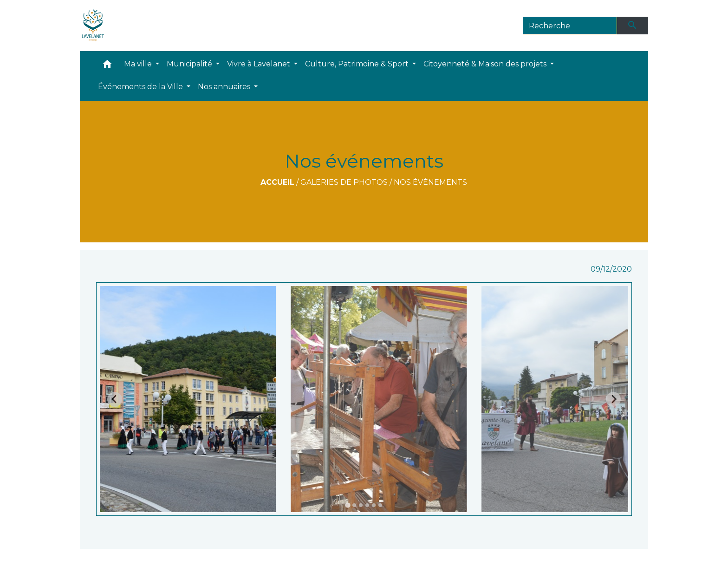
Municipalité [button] (190, 64)
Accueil (277, 182)
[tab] (348, 505)
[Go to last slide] (115, 399)
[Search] (570, 26)
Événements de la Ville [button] (141, 87)
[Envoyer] (633, 26)
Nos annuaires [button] (225, 87)
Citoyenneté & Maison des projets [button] (486, 64)
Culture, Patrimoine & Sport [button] (358, 64)
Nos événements (430, 182)
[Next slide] (613, 399)
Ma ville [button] (139, 64)
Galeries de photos (344, 182)
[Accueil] (93, 26)
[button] (107, 66)
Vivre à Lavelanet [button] (260, 64)
